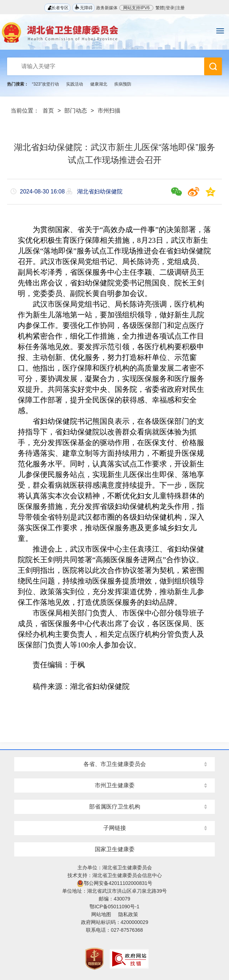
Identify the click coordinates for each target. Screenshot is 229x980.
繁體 (160, 8)
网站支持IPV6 (136, 8)
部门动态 (76, 111)
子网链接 (115, 828)
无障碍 (83, 7)
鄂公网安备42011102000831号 (114, 883)
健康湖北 (99, 84)
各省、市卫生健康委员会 (115, 764)
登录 (170, 8)
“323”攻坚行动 (45, 84)
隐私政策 (128, 914)
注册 (180, 8)
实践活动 (75, 84)
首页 (48, 111)
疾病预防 (123, 84)
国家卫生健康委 (115, 849)
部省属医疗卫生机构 (115, 807)
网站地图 (101, 914)
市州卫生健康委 (115, 785)
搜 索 (213, 66)
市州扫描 (109, 111)
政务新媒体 (107, 8)
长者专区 (57, 8)
